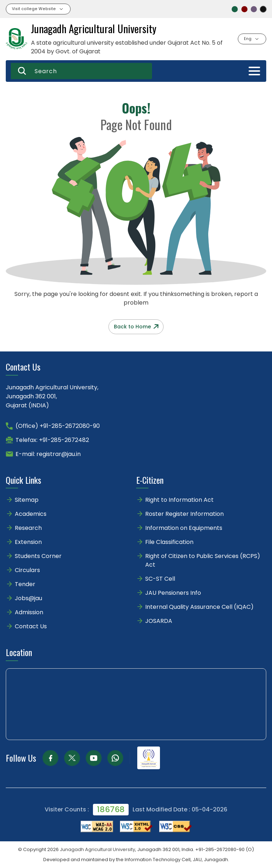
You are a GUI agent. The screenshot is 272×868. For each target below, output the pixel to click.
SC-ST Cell (160, 579)
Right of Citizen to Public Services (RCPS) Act (203, 560)
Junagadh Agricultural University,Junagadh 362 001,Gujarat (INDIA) (52, 396)
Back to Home (136, 327)
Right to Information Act (179, 500)
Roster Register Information (184, 514)
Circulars (27, 570)
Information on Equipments (184, 528)
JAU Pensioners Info (173, 593)
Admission (29, 612)
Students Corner (38, 556)
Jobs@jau (28, 598)
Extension (28, 542)
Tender (25, 584)
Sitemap (27, 500)
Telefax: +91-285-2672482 (52, 440)
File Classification (169, 542)
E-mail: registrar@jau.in (48, 454)
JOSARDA (159, 621)
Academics (31, 514)
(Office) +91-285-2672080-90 (58, 426)
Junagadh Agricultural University (97, 849)
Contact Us (31, 626)
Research (28, 528)
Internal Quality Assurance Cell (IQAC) (199, 607)
